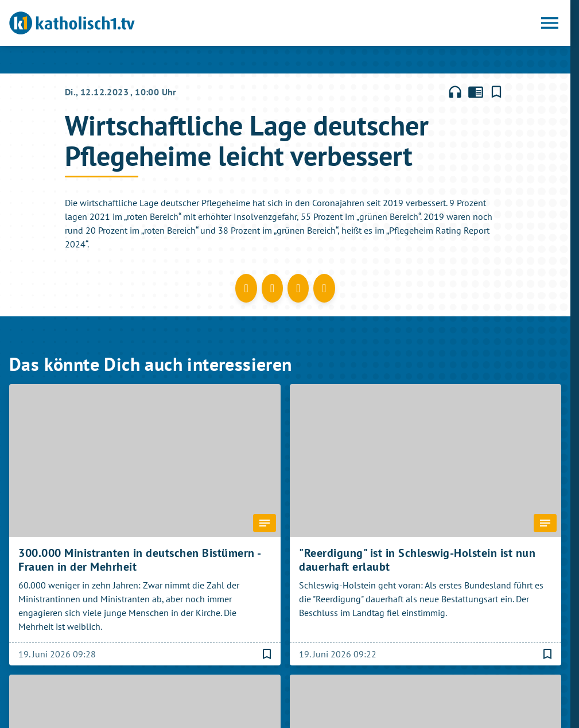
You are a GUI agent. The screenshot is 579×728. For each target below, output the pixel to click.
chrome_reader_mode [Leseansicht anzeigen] (476, 92)
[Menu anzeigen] (550, 23)
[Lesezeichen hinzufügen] (496, 92)
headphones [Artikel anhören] (455, 92)
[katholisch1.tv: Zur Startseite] (147, 23)
